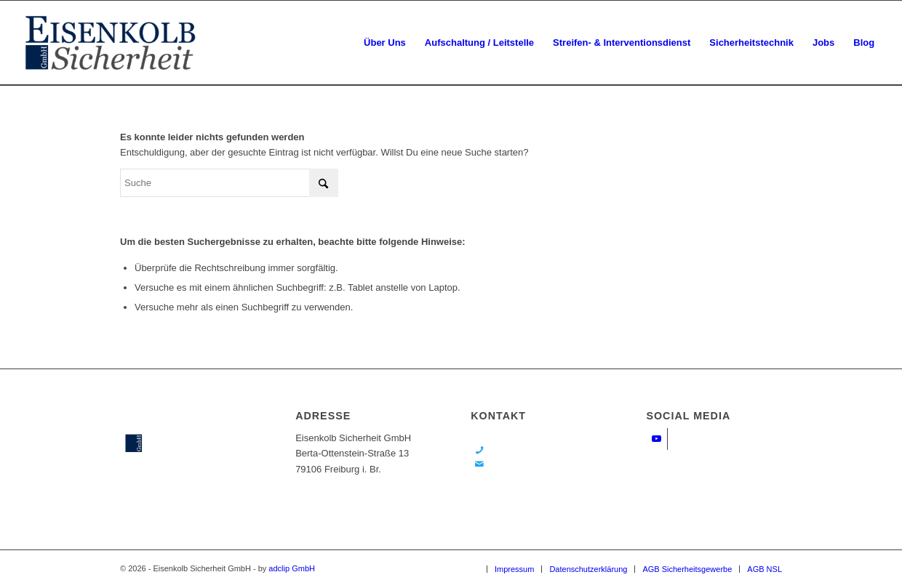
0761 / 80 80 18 (521, 450)
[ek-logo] (110, 43)
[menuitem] (385, 43)
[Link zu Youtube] (656, 439)
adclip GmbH (292, 568)
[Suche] (229, 183)
